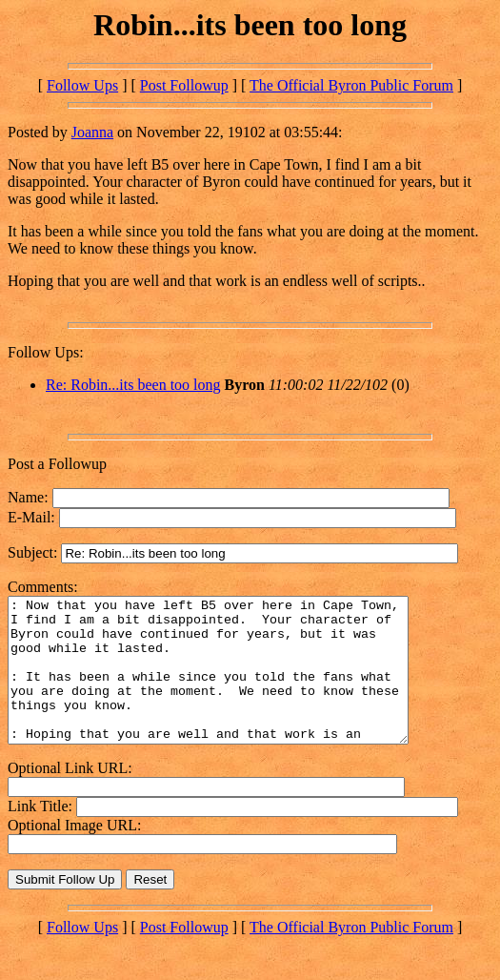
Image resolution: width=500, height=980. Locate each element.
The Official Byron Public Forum (351, 85)
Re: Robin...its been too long (133, 385)
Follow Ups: (46, 352)
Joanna (92, 132)
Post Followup (184, 85)
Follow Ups (82, 85)
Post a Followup (57, 464)
